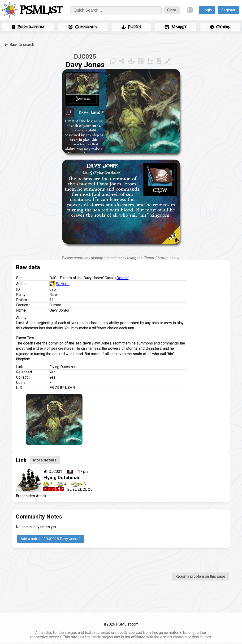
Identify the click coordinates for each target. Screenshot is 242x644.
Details (122, 278)
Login (207, 10)
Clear (172, 10)
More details (45, 461)
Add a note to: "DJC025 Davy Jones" (51, 540)
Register (228, 10)
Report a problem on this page (200, 577)
